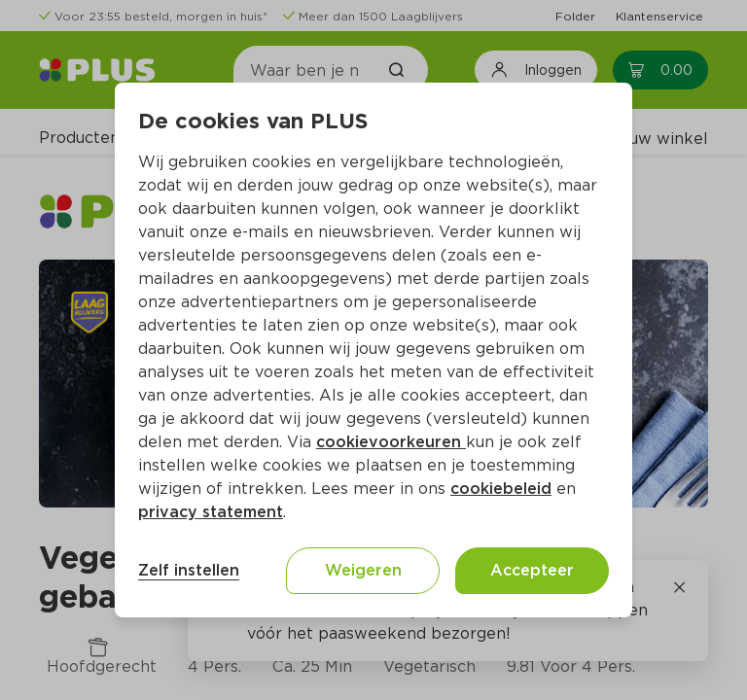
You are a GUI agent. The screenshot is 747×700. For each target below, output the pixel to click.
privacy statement (211, 512)
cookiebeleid (501, 489)
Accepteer (532, 570)
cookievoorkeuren (391, 442)
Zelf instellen (189, 570)
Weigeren (363, 570)
